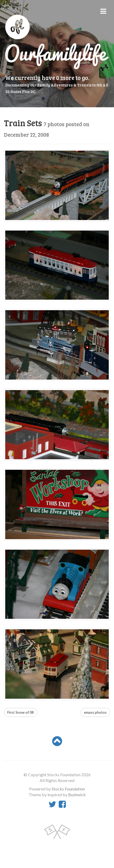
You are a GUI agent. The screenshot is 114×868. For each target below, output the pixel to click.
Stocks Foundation (68, 789)
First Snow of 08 (21, 712)
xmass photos (95, 712)
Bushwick (77, 795)
